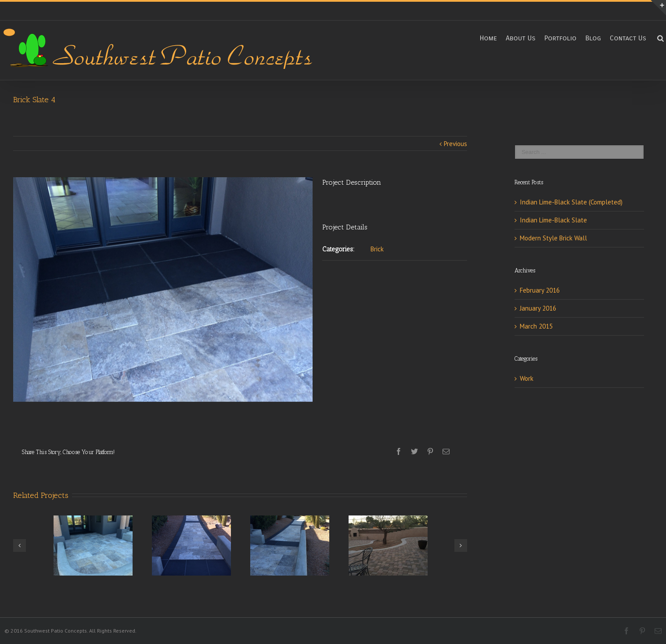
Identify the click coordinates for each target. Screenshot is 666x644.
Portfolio (560, 38)
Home (488, 38)
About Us (521, 38)
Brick (377, 249)
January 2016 (538, 308)
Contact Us (628, 38)
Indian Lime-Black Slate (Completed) (571, 202)
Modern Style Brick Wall (553, 238)
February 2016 (540, 290)
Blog (593, 38)
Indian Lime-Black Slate (553, 220)
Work (527, 378)
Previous (455, 144)
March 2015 (536, 326)
